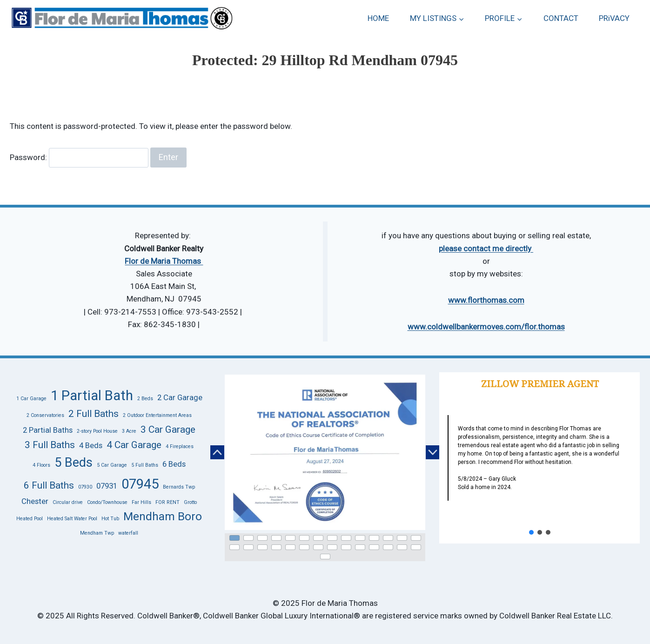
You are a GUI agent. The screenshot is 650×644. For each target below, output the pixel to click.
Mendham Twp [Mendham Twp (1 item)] (97, 533)
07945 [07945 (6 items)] (140, 484)
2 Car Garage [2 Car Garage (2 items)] (180, 397)
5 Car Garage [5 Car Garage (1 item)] (112, 465)
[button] (217, 452)
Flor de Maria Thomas (164, 261)
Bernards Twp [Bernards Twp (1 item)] (179, 487)
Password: (79, 157)
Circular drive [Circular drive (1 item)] (68, 502)
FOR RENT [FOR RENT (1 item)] (168, 502)
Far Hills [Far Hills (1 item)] (141, 502)
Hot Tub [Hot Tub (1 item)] (110, 519)
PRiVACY (614, 18)
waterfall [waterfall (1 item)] (128, 533)
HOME (378, 18)
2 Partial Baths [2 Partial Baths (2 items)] (48, 430)
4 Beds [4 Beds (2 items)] (91, 445)
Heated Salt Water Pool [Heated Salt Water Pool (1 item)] (72, 519)
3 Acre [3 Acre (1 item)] (129, 431)
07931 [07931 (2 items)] (107, 486)
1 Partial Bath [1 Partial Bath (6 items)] (92, 396)
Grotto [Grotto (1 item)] (190, 502)
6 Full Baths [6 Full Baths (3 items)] (49, 485)
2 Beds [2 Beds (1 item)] (145, 399)
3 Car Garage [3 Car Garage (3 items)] (168, 429)
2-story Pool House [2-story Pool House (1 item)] (97, 431)
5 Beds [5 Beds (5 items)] (74, 463)
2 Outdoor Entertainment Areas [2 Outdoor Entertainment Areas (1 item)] (157, 415)
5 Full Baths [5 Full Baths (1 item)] (145, 465)
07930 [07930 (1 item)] (85, 487)
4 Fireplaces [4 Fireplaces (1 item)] (180, 446)
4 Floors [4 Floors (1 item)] (41, 465)
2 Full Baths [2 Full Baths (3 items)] (94, 414)
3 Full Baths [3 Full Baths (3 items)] (50, 445)
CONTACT (561, 18)
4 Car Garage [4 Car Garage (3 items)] (134, 445)
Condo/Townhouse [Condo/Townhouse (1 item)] (107, 502)
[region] (325, 467)
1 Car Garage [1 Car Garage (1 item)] (31, 399)
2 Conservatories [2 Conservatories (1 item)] (45, 415)
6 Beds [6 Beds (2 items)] (174, 464)
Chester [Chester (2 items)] (35, 501)
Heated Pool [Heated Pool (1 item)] (30, 519)
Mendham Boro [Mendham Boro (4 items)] (163, 517)
